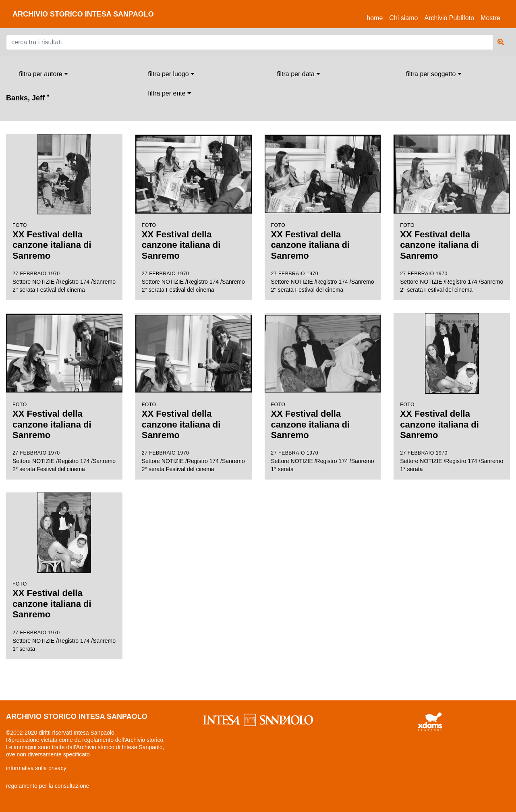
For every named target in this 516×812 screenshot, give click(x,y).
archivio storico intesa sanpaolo (83, 14)
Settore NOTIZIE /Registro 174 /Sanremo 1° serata (323, 393)
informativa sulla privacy (36, 768)
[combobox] (44, 74)
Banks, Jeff (28, 98)
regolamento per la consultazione (48, 786)
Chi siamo (403, 18)
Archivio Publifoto (449, 18)
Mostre (490, 18)
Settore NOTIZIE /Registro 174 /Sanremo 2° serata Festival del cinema (64, 213)
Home (376, 17)
